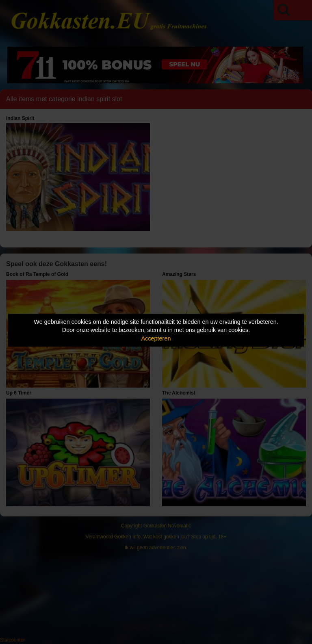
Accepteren (156, 338)
